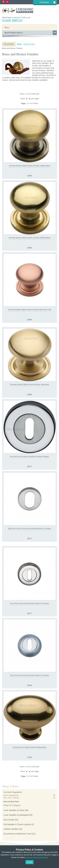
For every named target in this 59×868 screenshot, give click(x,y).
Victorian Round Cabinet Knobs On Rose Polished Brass (29, 238)
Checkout (44, 2)
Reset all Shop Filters (11, 802)
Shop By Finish (29, 44)
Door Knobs (9, 820)
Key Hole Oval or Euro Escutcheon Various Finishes (29, 456)
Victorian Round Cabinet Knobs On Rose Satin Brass (29, 384)
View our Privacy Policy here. (37, 857)
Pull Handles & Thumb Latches (17, 824)
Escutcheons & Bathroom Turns (18, 834)
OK (55, 33)
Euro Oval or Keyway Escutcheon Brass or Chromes (29, 603)
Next (36, 103)
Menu (7, 28)
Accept (30, 862)
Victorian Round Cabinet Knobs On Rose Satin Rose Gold (29, 309)
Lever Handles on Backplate (16, 815)
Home (19, 44)
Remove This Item (54, 795)
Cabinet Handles (11, 829)
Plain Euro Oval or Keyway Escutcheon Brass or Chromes (29, 528)
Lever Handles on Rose (14, 810)
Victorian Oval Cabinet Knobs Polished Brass (29, 747)
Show (23, 99)
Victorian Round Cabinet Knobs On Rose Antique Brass (29, 166)
